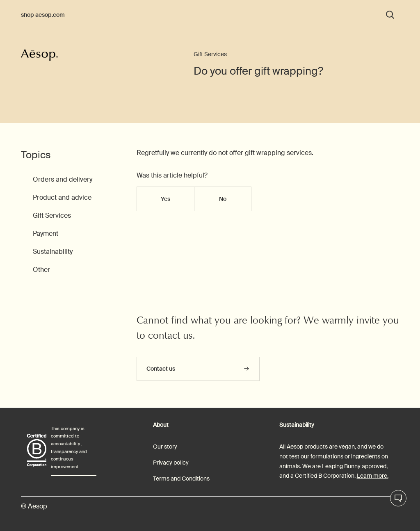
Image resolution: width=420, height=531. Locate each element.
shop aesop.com (43, 15)
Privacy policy (171, 463)
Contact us (161, 369)
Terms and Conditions (181, 479)
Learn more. (373, 476)
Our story (165, 447)
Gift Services (210, 54)
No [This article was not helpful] (223, 199)
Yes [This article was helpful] (165, 199)
